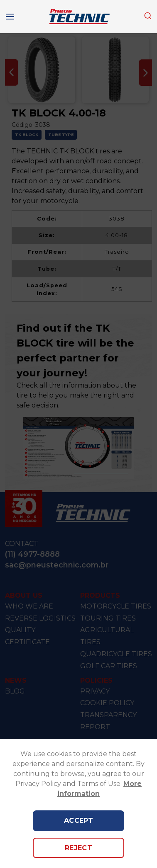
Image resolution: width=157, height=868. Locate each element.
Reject (79, 848)
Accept (79, 821)
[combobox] (148, 16)
